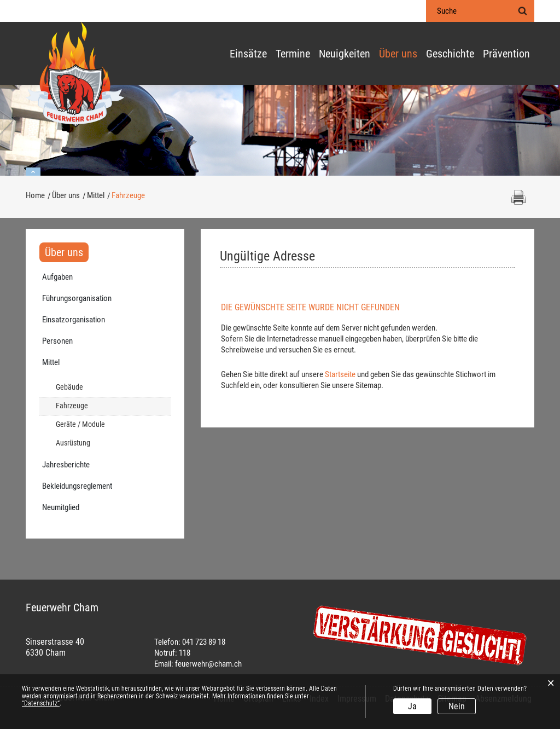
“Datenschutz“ (41, 703)
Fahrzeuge (92, 405)
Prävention (506, 54)
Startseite (340, 374)
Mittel (51, 362)
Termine (293, 54)
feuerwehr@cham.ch (208, 664)
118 (185, 653)
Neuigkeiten (345, 54)
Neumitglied (61, 507)
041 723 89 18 (204, 642)
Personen (57, 341)
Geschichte (450, 54)
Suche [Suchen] (522, 11)
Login (404, 11)
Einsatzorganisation (74, 320)
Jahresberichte (66, 465)
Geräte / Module (80, 424)
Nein (457, 706)
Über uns (398, 54)
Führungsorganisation (77, 298)
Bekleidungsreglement (77, 486)
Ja (412, 706)
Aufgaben (57, 277)
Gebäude (69, 387)
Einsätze (248, 54)
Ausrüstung (73, 443)
